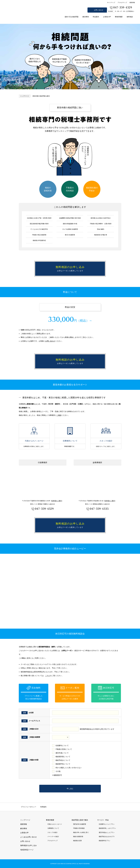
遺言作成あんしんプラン (107, 832)
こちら (48, 676)
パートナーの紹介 (53, 837)
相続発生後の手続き (92, 189)
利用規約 (43, 807)
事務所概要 (119, 17)
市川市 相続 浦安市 (21, 16)
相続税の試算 (77, 841)
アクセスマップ (122, 3)
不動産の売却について (64, 749)
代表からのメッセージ (34, 431)
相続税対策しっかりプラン (107, 828)
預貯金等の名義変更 (80, 824)
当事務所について (70, 431)
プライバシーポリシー (29, 807)
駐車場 (57, 501)
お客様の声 (107, 17)
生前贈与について (62, 746)
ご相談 (59, 415)
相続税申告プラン (105, 841)
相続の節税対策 (48, 189)
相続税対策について (63, 757)
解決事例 (86, 17)
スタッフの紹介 (106, 431)
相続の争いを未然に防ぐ (81, 832)
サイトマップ (111, 3)
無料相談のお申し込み (137, 434)
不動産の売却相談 (70, 189)
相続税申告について (63, 764)
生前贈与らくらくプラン (107, 824)
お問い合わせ (99, 10)
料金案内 (96, 17)
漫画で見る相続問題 (72, 17)
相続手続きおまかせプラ (107, 837)
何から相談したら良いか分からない (69, 768)
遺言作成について (62, 753)
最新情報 (132, 3)
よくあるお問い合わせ (29, 837)
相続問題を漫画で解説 (80, 820)
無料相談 (130, 17)
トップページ (25, 96)
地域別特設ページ (27, 850)
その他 (58, 771)
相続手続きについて (63, 760)
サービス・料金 (103, 820)
